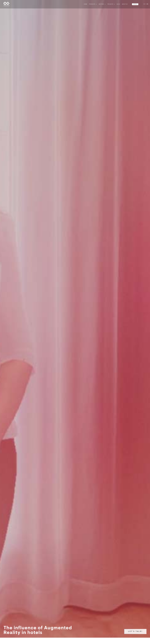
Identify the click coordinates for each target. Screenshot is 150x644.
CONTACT (135, 4)
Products (93, 4)
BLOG (118, 4)
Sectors (102, 4)
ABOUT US (125, 4)
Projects (111, 4)
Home (86, 4)
